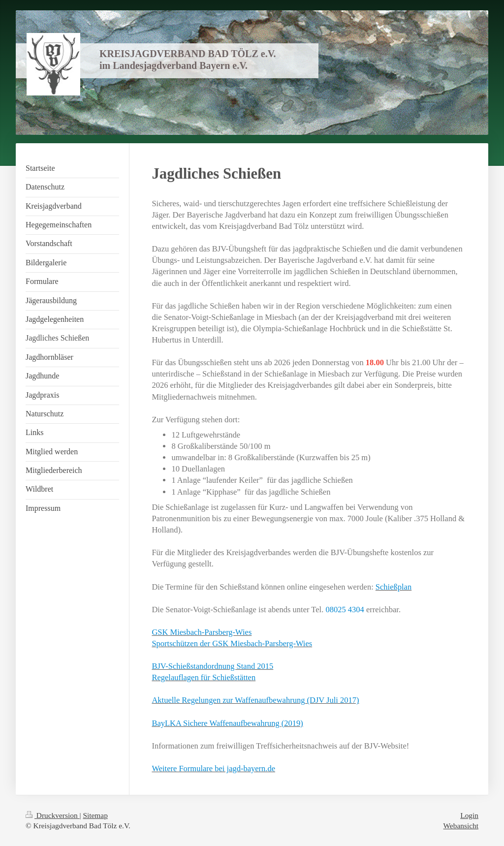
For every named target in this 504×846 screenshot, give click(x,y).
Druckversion (52, 815)
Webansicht (461, 826)
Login (469, 815)
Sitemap (95, 815)
